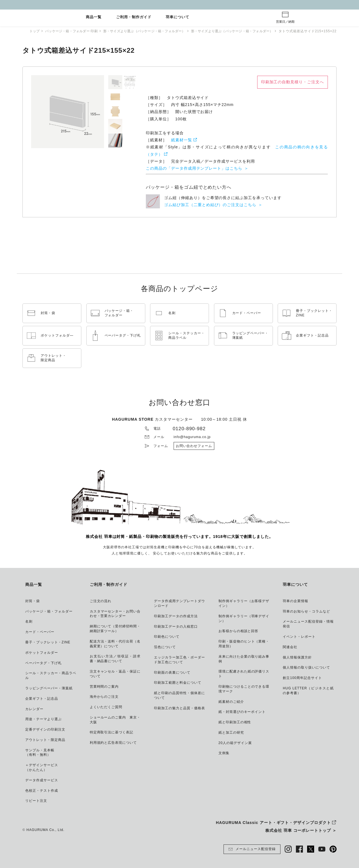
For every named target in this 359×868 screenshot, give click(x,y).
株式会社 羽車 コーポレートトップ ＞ (301, 830)
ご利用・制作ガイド (134, 17)
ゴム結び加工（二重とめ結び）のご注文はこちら (210, 205)
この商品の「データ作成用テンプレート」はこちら (194, 168)
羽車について (178, 17)
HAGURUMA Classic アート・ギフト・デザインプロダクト (273, 823)
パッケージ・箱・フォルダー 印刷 (67, 31)
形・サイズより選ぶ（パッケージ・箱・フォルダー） (144, 31)
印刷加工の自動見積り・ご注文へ (293, 82)
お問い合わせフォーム (194, 446)
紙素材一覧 (182, 140)
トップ (28, 31)
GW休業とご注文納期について (179, 5)
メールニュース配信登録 (252, 849)
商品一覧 (94, 17)
